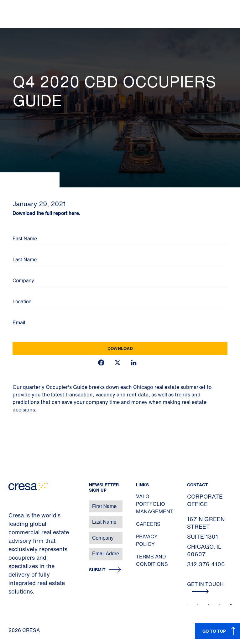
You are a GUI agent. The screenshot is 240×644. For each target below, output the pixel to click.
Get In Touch (205, 587)
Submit (97, 570)
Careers (148, 524)
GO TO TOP (214, 631)
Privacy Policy (147, 540)
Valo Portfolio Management (155, 504)
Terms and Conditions (152, 560)
